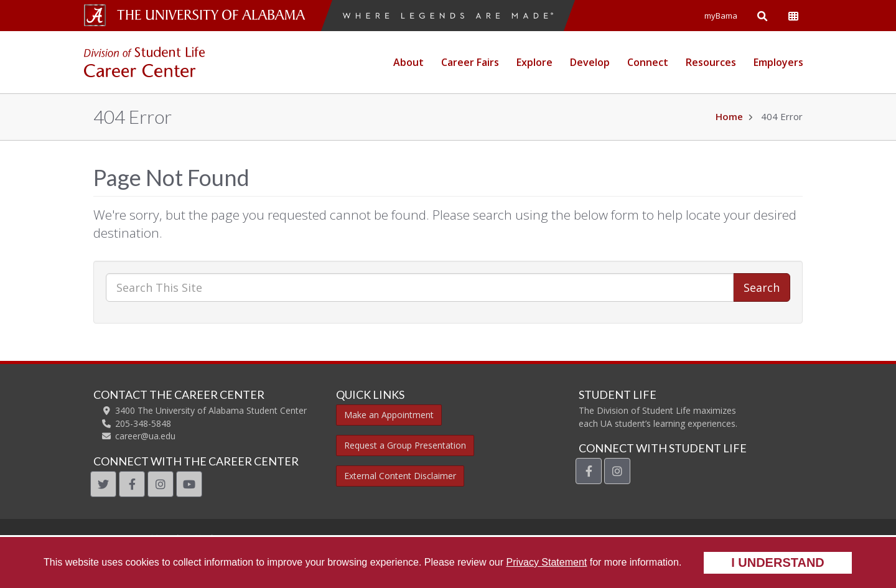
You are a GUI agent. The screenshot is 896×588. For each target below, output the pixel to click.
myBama (721, 16)
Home (729, 116)
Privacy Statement (546, 562)
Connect (648, 62)
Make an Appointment (389, 415)
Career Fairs (470, 62)
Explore (534, 62)
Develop (590, 62)
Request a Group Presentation (405, 445)
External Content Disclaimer (400, 476)
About (408, 62)
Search (762, 287)
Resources (711, 62)
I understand (778, 562)
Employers (778, 62)
